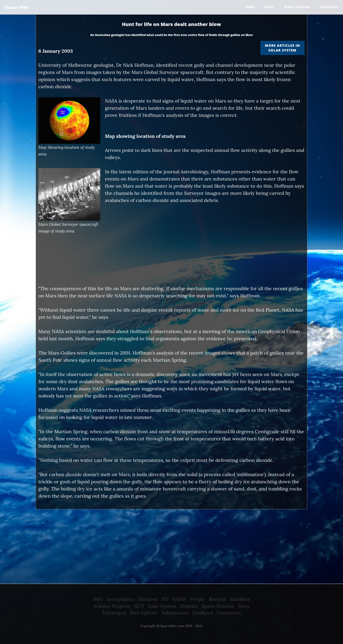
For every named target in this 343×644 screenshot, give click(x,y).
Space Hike (17, 7)
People (198, 599)
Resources (329, 7)
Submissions (175, 613)
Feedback (203, 613)
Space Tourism (218, 606)
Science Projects (112, 606)
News (269, 7)
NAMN (179, 599)
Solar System (162, 606)
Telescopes (114, 613)
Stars (244, 606)
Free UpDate (144, 613)
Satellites (240, 599)
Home (250, 7)
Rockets (217, 599)
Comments (229, 613)
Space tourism (297, 7)
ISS (165, 599)
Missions (148, 599)
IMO (98, 599)
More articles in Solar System (282, 48)
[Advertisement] (171, 273)
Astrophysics (121, 599)
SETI (139, 606)
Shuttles (189, 606)
